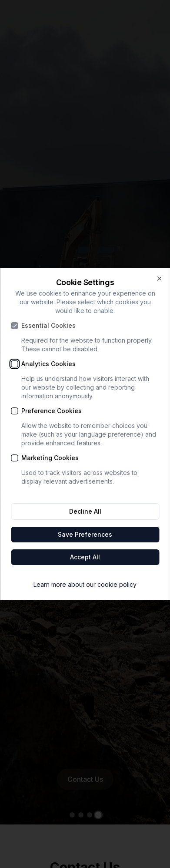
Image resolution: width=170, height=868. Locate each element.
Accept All (85, 557)
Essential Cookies (48, 326)
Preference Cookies (52, 411)
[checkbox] (14, 326)
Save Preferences (85, 534)
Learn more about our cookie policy (85, 584)
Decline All (85, 511)
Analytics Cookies (48, 364)
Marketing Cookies (50, 458)
